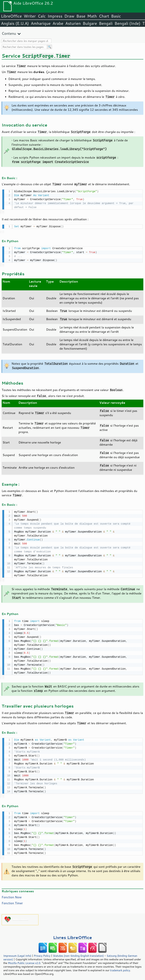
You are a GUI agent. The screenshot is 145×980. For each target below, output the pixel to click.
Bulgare (90, 23)
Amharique (41, 23)
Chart (104, 16)
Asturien (73, 23)
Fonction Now (12, 895)
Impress (55, 16)
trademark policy (120, 968)
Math (92, 16)
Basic (116, 16)
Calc (42, 16)
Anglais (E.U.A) (15, 23)
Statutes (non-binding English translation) (78, 953)
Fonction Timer (12, 901)
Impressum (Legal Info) (17, 953)
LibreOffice (11, 16)
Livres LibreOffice (72, 935)
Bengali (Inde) (127, 23)
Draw (69, 16)
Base (81, 16)
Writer (30, 16)
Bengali (106, 23)
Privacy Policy (42, 953)
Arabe (58, 23)
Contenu (9, 33)
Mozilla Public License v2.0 (24, 961)
